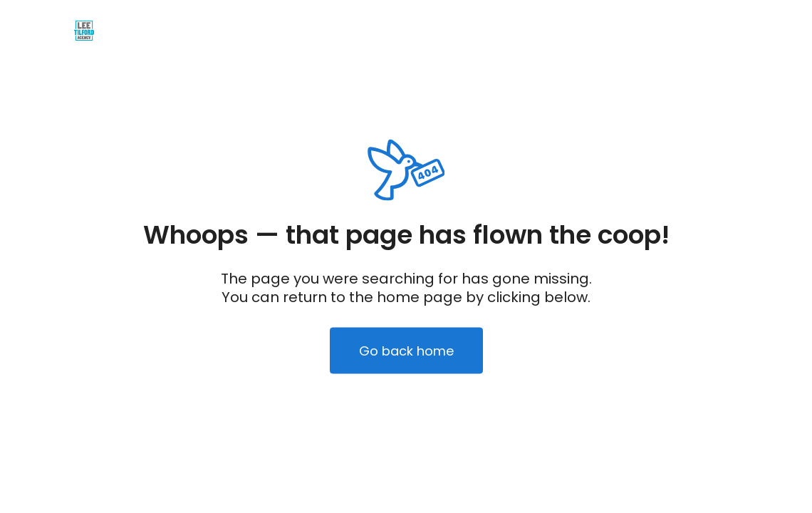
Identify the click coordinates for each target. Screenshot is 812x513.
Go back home (406, 351)
